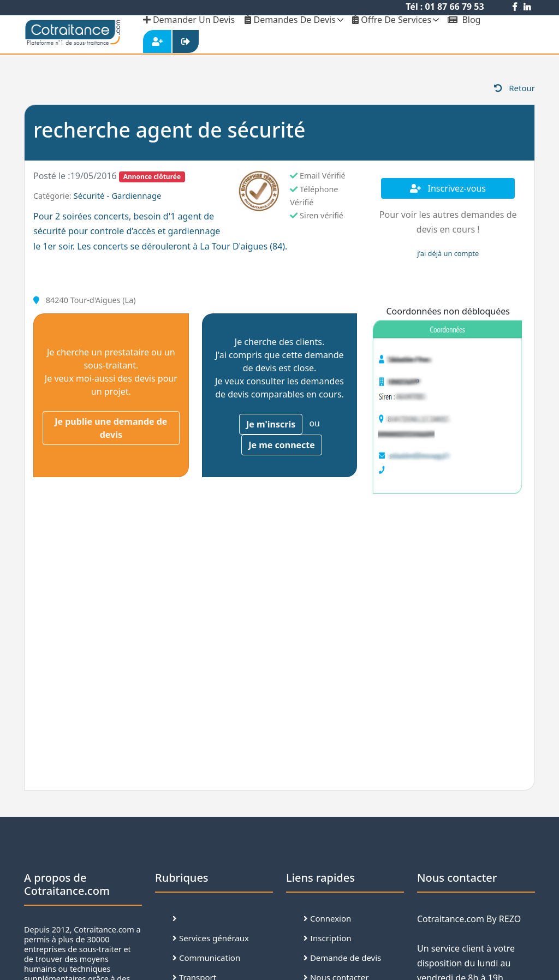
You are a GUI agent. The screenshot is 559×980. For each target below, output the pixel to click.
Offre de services (392, 20)
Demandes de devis (290, 20)
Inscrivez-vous (448, 188)
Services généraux (211, 938)
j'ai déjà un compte (448, 253)
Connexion (327, 918)
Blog (464, 20)
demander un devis (189, 20)
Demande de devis (342, 958)
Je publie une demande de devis (111, 428)
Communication (206, 958)
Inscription (328, 938)
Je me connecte (282, 445)
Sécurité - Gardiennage (117, 195)
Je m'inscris (271, 424)
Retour (515, 88)
